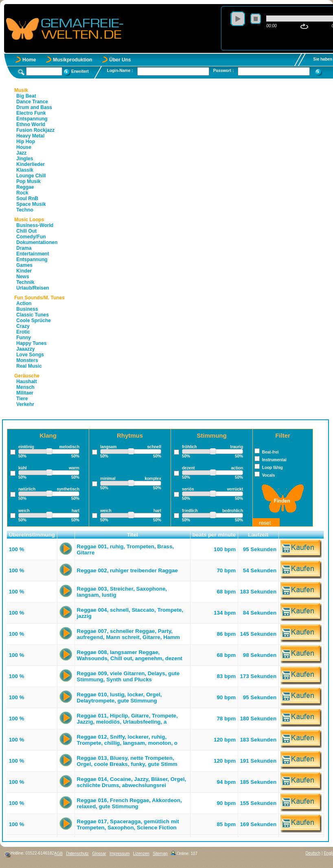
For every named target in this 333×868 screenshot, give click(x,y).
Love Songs (30, 355)
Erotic (23, 332)
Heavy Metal (30, 136)
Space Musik (31, 204)
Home (29, 60)
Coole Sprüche (34, 321)
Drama (24, 248)
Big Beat (26, 96)
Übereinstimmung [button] (32, 535)
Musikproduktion (73, 60)
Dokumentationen (37, 242)
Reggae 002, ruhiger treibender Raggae (127, 570)
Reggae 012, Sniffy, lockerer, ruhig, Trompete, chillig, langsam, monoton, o (127, 740)
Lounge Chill (31, 176)
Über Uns (120, 60)
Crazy (23, 326)
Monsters (27, 360)
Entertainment (33, 254)
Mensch (25, 387)
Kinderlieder (31, 164)
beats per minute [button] (214, 535)
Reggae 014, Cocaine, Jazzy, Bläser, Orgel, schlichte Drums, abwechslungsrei (132, 782)
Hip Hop (26, 142)
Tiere (22, 399)
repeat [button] (304, 26)
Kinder (24, 271)
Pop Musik (28, 181)
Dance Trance (32, 102)
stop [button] (256, 19)
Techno (25, 210)
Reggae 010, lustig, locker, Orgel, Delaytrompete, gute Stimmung (119, 698)
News (23, 277)
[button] (66, 535)
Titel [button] (133, 535)
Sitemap (160, 854)
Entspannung (32, 119)
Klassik (25, 170)
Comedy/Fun (31, 237)
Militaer (25, 393)
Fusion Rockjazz (35, 130)
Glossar (99, 854)
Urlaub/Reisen (33, 288)
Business (27, 309)
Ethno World (31, 124)
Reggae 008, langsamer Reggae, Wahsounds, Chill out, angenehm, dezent (130, 655)
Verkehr (25, 404)
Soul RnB (27, 198)
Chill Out (26, 231)
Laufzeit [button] (258, 535)
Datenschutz (77, 854)
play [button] (238, 19)
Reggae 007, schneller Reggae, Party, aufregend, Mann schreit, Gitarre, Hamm (128, 634)
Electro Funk (31, 113)
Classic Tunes (33, 315)
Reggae (25, 187)
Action (24, 303)
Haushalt (27, 382)
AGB (58, 854)
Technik (25, 282)
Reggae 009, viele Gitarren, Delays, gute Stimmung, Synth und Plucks (128, 676)
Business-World (35, 225)
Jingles (25, 159)
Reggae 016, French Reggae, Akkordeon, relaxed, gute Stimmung (129, 803)
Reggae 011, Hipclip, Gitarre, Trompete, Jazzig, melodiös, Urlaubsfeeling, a (127, 719)
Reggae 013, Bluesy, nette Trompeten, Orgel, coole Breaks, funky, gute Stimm (127, 761)
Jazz (21, 153)
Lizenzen (141, 854)
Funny (24, 338)
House (24, 147)
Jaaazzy (25, 349)
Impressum (119, 854)
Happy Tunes (31, 343)
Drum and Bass (34, 107)
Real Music (29, 366)
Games (24, 265)
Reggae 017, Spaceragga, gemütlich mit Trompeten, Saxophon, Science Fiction (128, 824)
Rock (22, 193)
